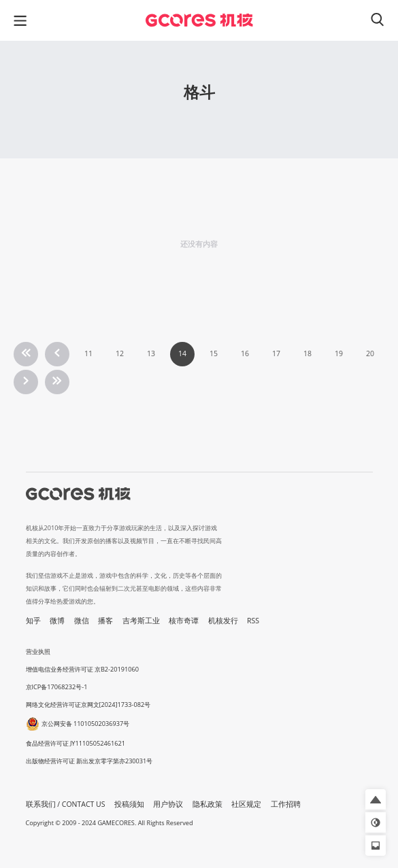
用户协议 (168, 804)
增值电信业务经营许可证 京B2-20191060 (82, 669)
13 (151, 353)
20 (370, 353)
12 (120, 353)
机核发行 (223, 621)
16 (245, 353)
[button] (376, 799)
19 (339, 353)
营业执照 (38, 652)
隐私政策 (208, 804)
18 (308, 353)
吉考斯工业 (141, 621)
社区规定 (246, 804)
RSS (253, 621)
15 (214, 353)
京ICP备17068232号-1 (57, 687)
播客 (105, 621)
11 (88, 353)
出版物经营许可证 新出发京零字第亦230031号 (89, 761)
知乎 (33, 621)
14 (182, 353)
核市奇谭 (184, 621)
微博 (57, 621)
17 (276, 353)
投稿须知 (129, 804)
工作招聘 (286, 804)
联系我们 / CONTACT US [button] (66, 804)
